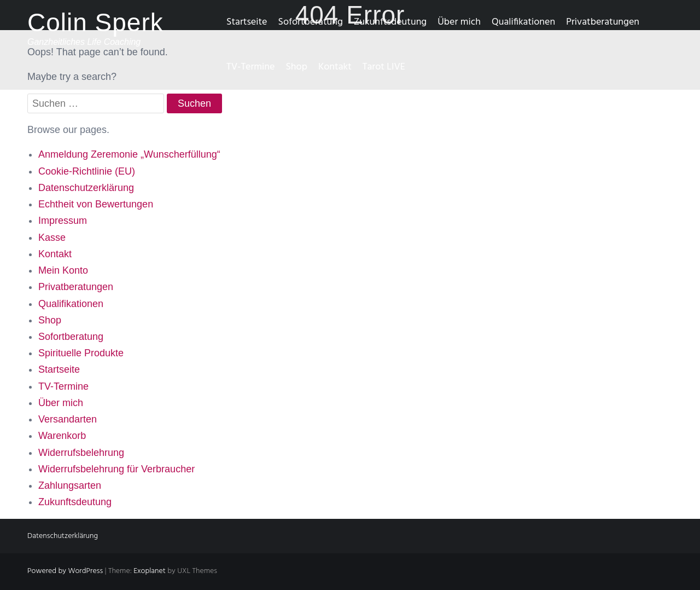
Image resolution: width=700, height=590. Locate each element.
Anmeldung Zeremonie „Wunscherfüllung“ (129, 154)
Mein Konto (63, 270)
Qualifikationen (523, 22)
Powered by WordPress (65, 571)
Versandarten (68, 419)
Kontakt (335, 67)
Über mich (459, 22)
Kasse (52, 238)
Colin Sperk (95, 22)
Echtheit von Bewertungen (96, 204)
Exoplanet (150, 571)
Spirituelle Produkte (81, 353)
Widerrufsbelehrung (81, 453)
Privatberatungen (603, 22)
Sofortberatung (310, 22)
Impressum (63, 221)
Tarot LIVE (384, 67)
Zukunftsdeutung (390, 22)
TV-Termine (250, 67)
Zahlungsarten (70, 485)
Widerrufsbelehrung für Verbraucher (116, 469)
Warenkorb (62, 436)
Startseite (247, 22)
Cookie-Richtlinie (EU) (87, 171)
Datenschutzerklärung (86, 188)
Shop (296, 67)
